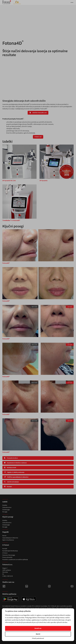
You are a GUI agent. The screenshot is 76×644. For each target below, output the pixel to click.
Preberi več (38, 137)
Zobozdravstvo (7, 507)
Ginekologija (6, 510)
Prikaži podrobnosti (38, 638)
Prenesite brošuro (11, 458)
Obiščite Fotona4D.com (38, 113)
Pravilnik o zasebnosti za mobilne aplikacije (15, 560)
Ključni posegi (8, 517)
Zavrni (38, 634)
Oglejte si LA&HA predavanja (14, 472)
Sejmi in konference (8, 540)
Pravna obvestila (7, 557)
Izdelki (5, 502)
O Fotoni (5, 553)
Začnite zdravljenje (11, 482)
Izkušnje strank (10, 468)
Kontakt (8, 487)
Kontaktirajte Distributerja (10, 551)
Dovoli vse (38, 628)
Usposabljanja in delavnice (10, 538)
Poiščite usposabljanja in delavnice (16, 477)
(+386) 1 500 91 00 (8, 576)
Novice (4, 536)
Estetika (5, 505)
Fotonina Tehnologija (9, 555)
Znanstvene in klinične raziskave (15, 463)
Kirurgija (5, 512)
